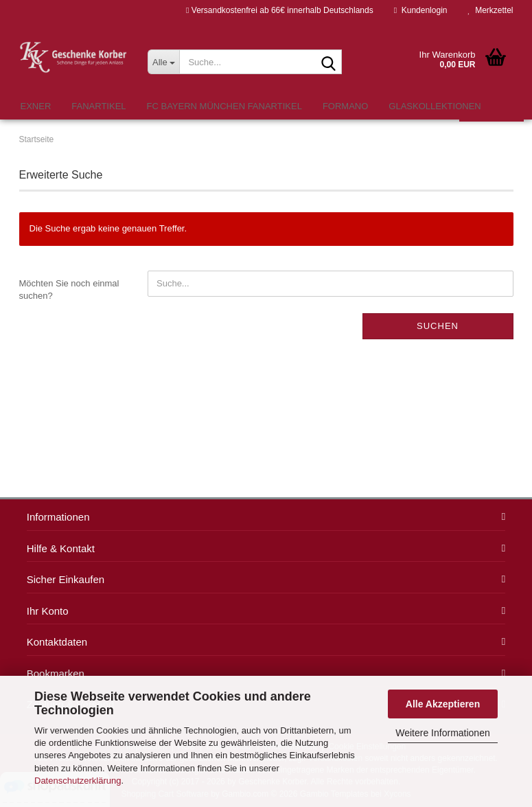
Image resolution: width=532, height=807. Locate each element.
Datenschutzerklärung (78, 781)
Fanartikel (99, 106)
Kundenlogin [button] (421, 10)
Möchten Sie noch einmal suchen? (69, 290)
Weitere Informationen (442, 733)
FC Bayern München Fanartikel (224, 106)
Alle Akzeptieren (443, 704)
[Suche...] (163, 62)
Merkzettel (490, 10)
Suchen (438, 326)
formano (345, 106)
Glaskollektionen (435, 106)
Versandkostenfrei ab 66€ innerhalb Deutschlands (280, 10)
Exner (36, 106)
